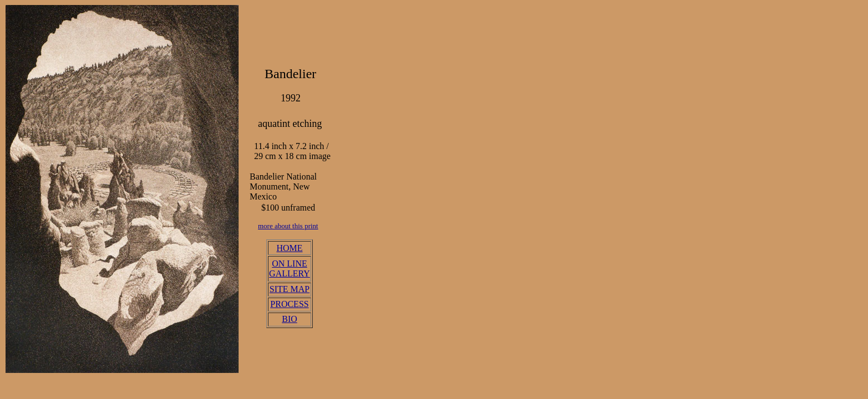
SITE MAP (290, 289)
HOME (289, 248)
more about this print (288, 226)
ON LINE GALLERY (290, 268)
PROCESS (289, 304)
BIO (290, 319)
